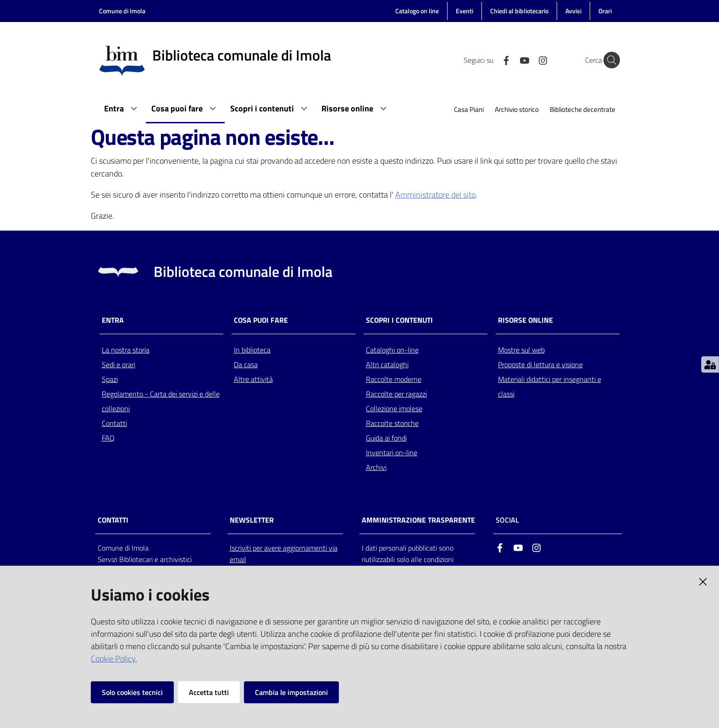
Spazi (110, 379)
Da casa (246, 364)
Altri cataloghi (387, 364)
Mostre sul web (521, 350)
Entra (113, 320)
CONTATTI (113, 520)
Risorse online (525, 320)
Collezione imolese (394, 408)
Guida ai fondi (386, 438)
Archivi (376, 467)
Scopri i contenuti (399, 320)
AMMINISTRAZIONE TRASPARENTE (418, 520)
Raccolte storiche (392, 423)
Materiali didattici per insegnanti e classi (550, 386)
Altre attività (253, 379)
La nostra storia (126, 350)
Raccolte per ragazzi (396, 394)
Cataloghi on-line (392, 350)
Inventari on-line (392, 452)
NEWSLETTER (252, 520)
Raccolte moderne (394, 379)
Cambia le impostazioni (291, 692)
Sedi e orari (119, 364)
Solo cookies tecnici (132, 692)
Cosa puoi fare (261, 320)
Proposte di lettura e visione (540, 364)
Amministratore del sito (435, 195)
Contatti (114, 423)
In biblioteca (252, 350)
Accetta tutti (209, 692)
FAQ (108, 438)
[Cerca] (609, 60)
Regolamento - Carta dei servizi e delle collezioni (161, 401)
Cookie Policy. (114, 659)
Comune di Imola (122, 11)
